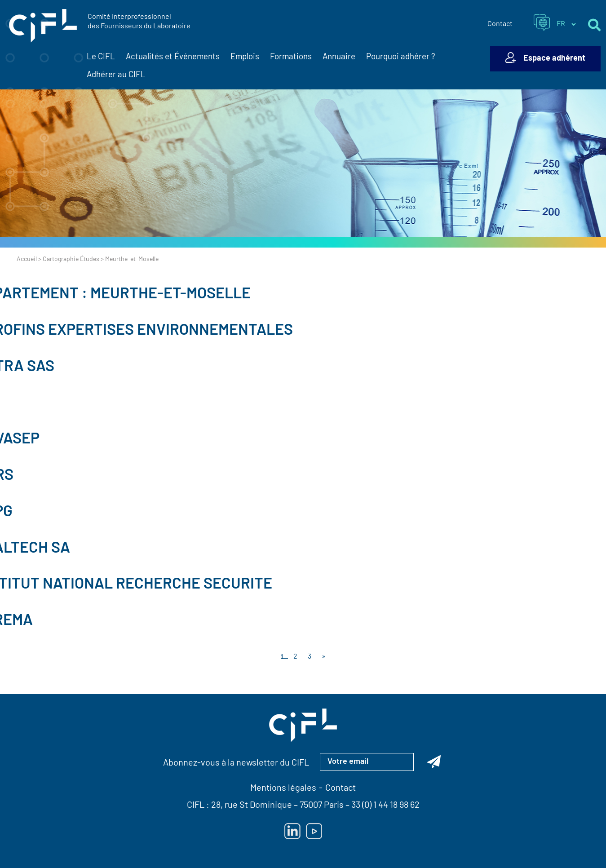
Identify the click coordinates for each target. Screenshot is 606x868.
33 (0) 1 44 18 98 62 (385, 806)
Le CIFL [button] (101, 58)
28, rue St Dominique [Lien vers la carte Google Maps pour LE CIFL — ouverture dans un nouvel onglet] (252, 806)
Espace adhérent (554, 59)
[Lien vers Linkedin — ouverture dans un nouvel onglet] (292, 831)
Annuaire (339, 57)
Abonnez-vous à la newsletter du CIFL (236, 763)
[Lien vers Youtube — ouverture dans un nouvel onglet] (314, 831)
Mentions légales (283, 788)
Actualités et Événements (173, 58)
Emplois (245, 57)
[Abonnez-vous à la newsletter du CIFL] (434, 762)
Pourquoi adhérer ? (401, 57)
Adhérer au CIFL (116, 75)
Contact (500, 24)
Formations (291, 57)
